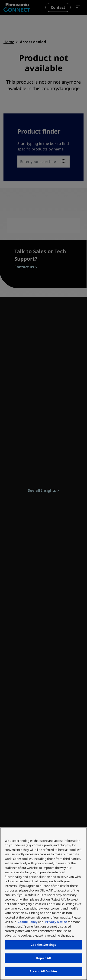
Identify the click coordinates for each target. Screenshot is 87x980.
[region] (43, 904)
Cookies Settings (43, 945)
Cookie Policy (27, 922)
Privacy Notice (56, 922)
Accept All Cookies (43, 971)
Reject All (43, 958)
